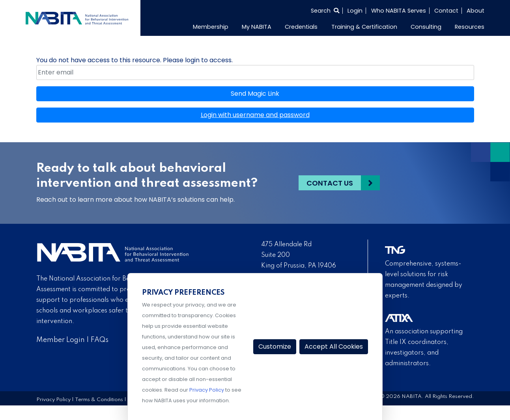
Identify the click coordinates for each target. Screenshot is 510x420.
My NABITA (257, 27)
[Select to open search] (325, 11)
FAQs (100, 340)
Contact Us (330, 183)
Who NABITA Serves (399, 11)
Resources (470, 27)
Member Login (61, 340)
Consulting (426, 27)
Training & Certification (364, 27)
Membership (211, 27)
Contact (446, 11)
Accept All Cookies (334, 347)
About (475, 11)
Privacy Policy (53, 400)
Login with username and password (255, 115)
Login (355, 11)
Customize (275, 347)
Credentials (301, 27)
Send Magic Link (255, 94)
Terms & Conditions (99, 400)
